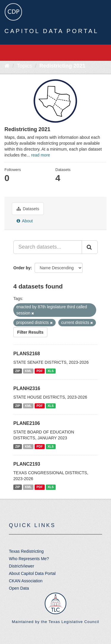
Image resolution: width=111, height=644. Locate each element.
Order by (22, 268)
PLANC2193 (27, 464)
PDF (40, 371)
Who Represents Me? (29, 559)
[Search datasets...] (48, 247)
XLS (51, 371)
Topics (24, 66)
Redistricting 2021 (62, 66)
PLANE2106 (27, 423)
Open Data (19, 588)
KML (28, 371)
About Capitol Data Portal (32, 573)
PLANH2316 (27, 388)
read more (41, 155)
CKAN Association (26, 581)
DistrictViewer (21, 566)
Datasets (28, 209)
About (25, 221)
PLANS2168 (27, 354)
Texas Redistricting (26, 551)
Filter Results (30, 332)
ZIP (17, 371)
